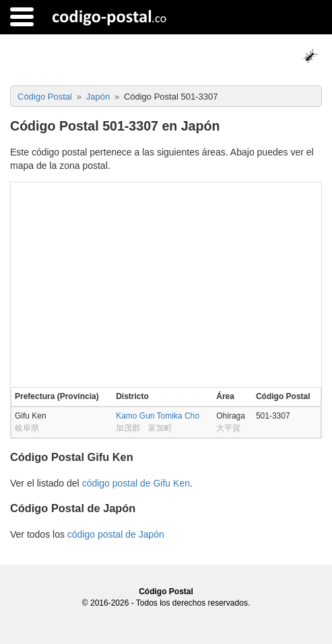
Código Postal (166, 592)
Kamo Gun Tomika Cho (158, 416)
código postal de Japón (116, 534)
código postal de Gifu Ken (136, 483)
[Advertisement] (166, 283)
